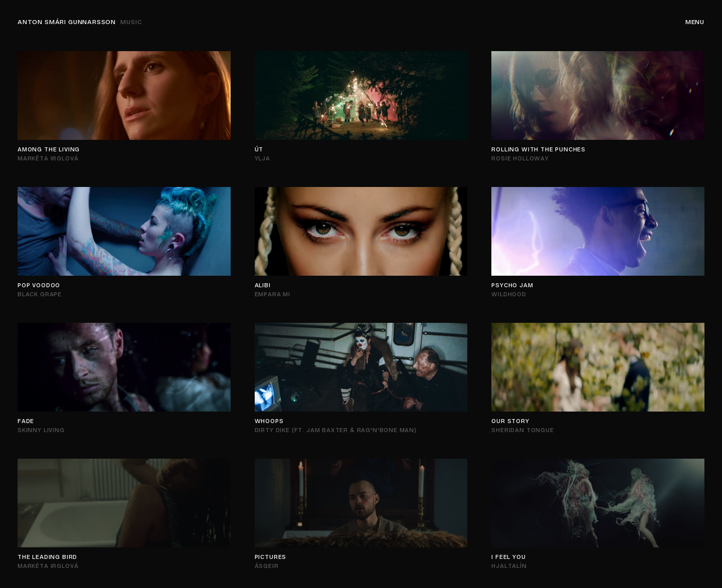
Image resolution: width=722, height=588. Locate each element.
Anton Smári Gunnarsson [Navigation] (80, 22)
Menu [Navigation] (695, 22)
